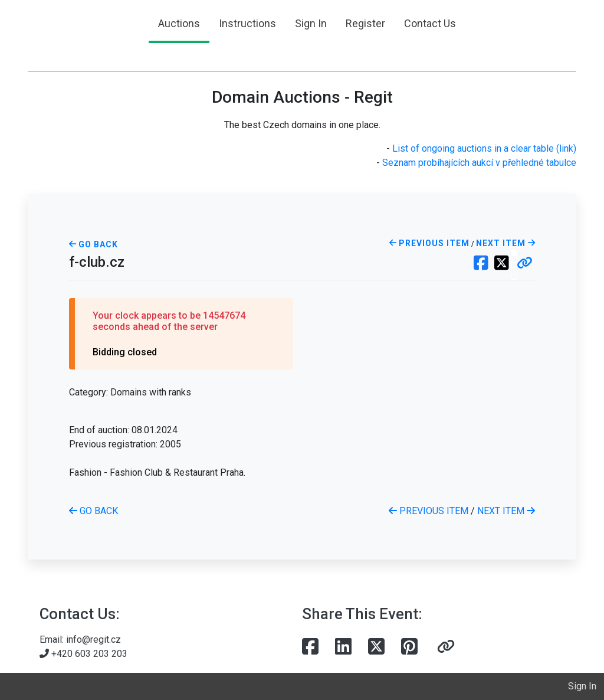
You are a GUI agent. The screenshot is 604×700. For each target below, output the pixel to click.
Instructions (247, 23)
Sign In (311, 23)
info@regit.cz (93, 640)
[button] (525, 264)
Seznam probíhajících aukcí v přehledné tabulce (479, 163)
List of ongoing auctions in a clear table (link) (484, 148)
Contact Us (430, 23)
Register (365, 23)
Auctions (179, 23)
